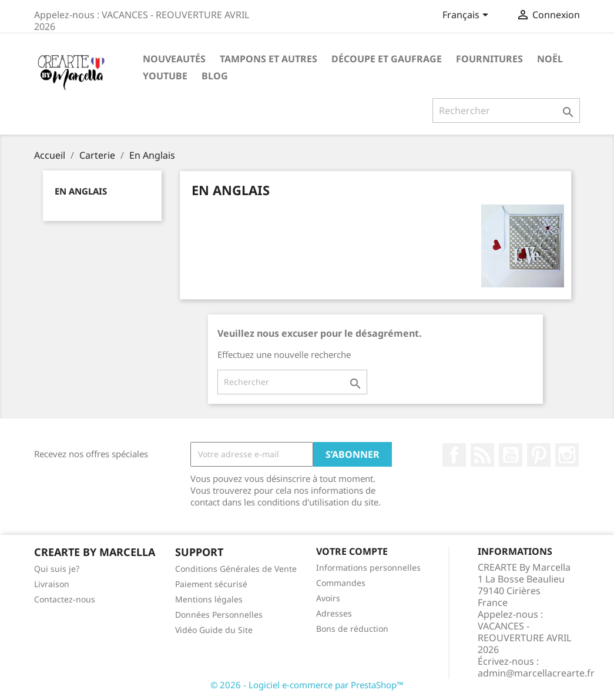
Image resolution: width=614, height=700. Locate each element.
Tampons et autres (269, 59)
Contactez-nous (65, 599)
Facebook (454, 455)
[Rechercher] (506, 110)
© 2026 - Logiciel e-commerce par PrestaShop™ (307, 685)
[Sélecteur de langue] (467, 16)
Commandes (341, 583)
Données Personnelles (219, 614)
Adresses (334, 613)
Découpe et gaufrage (387, 59)
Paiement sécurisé (211, 584)
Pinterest (539, 455)
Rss (482, 455)
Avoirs (328, 598)
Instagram (567, 455)
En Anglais (81, 191)
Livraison (52, 584)
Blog (215, 76)
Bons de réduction (352, 629)
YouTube (511, 455)
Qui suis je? (57, 569)
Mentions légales (209, 599)
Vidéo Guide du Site (214, 630)
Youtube (165, 76)
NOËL (550, 59)
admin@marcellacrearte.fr (536, 673)
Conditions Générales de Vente (236, 569)
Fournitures (489, 59)
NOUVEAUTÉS (174, 59)
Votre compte (352, 551)
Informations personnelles (368, 567)
